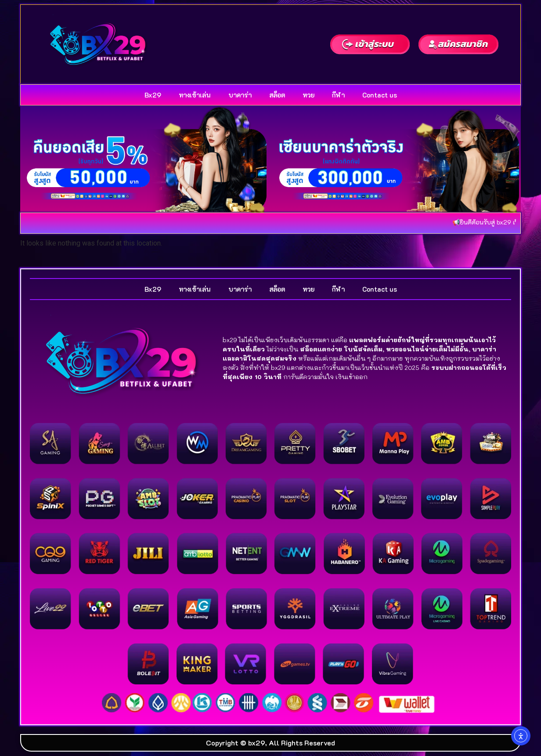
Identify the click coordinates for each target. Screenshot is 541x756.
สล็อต (277, 95)
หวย (308, 95)
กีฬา (338, 95)
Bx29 (153, 95)
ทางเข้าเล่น (195, 95)
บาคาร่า (240, 95)
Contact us (380, 95)
